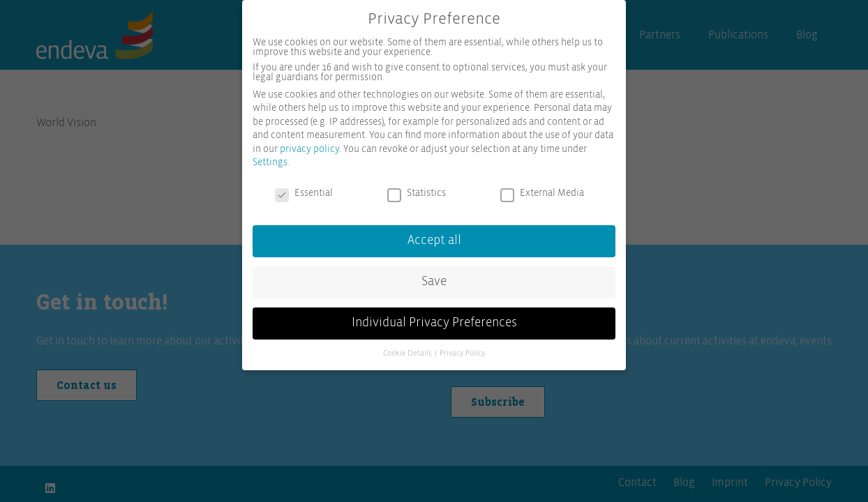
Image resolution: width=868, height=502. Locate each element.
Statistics (417, 188)
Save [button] (434, 277)
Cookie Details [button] (408, 349)
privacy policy (309, 144)
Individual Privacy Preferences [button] (434, 318)
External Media (542, 188)
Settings (270, 158)
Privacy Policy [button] (463, 349)
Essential (304, 188)
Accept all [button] (434, 236)
